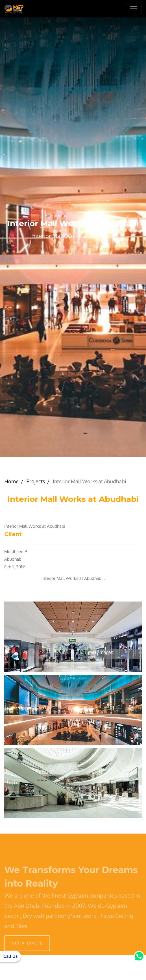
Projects (36, 481)
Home (12, 481)
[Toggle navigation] (134, 9)
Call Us (10, 956)
